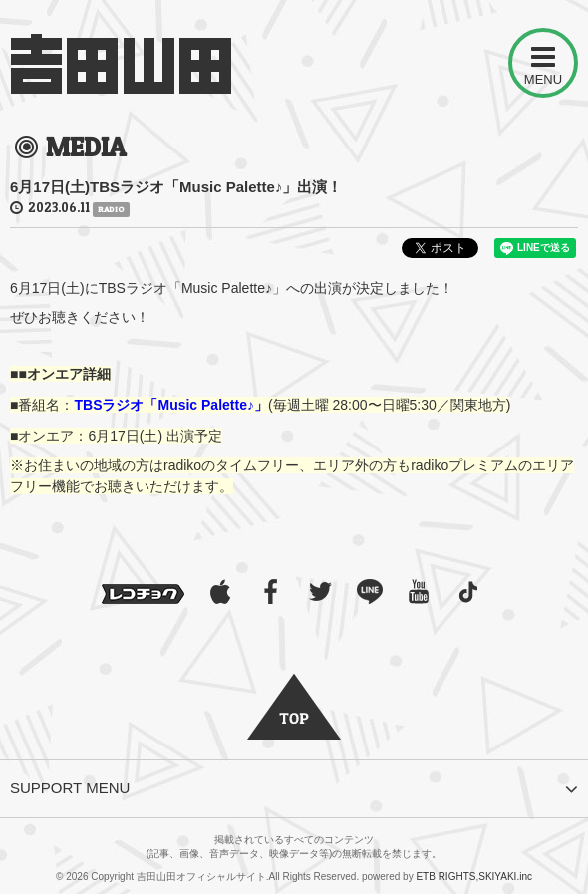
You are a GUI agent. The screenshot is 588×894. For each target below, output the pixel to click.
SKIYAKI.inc (505, 877)
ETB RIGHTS (445, 877)
